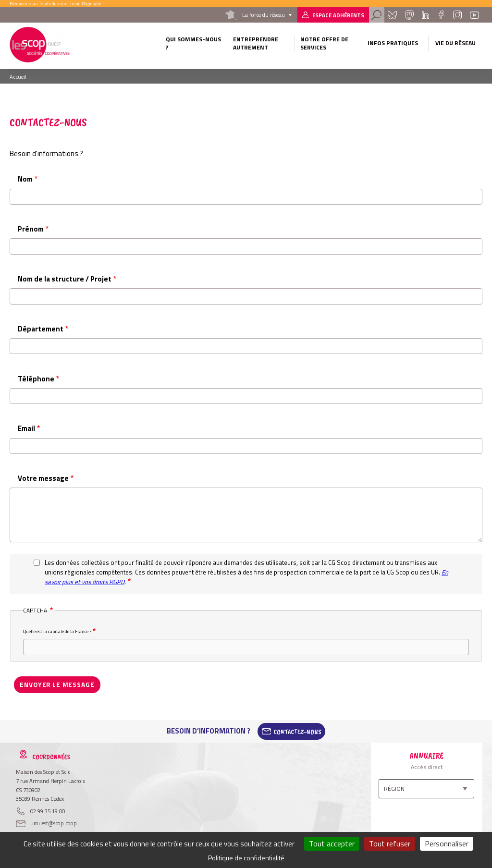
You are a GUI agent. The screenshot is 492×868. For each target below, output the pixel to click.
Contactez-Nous (297, 731)
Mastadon (409, 15)
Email (26, 428)
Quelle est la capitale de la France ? (57, 631)
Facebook (441, 15)
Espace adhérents (338, 15)
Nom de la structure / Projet (65, 279)
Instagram (457, 15)
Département (41, 329)
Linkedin (425, 15)
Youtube (474, 15)
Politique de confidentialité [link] (246, 858)
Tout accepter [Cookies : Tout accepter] (332, 844)
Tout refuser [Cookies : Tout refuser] (390, 844)
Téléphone (36, 379)
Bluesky (392, 15)
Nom (25, 179)
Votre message (43, 478)
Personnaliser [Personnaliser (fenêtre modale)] (447, 844)
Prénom (31, 229)
